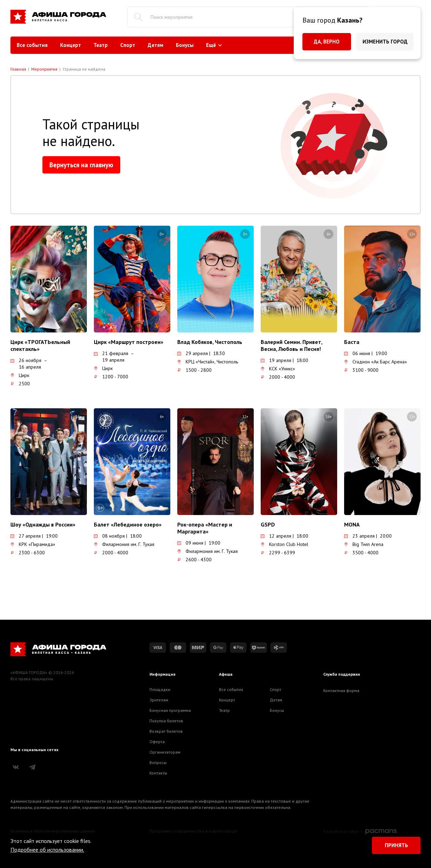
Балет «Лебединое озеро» (128, 524)
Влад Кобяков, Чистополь (210, 342)
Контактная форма (341, 690)
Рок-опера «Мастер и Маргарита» (205, 528)
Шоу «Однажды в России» (43, 524)
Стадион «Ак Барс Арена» (376, 362)
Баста (352, 342)
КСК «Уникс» (278, 369)
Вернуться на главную (81, 165)
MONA (352, 524)
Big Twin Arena (364, 544)
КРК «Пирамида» (33, 544)
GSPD (268, 524)
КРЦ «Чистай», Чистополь (208, 362)
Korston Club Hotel (284, 544)
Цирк (20, 375)
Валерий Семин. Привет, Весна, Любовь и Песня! (291, 345)
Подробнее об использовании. (47, 850)
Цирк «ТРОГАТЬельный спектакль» (40, 345)
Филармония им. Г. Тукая (124, 544)
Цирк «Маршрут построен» (129, 342)
